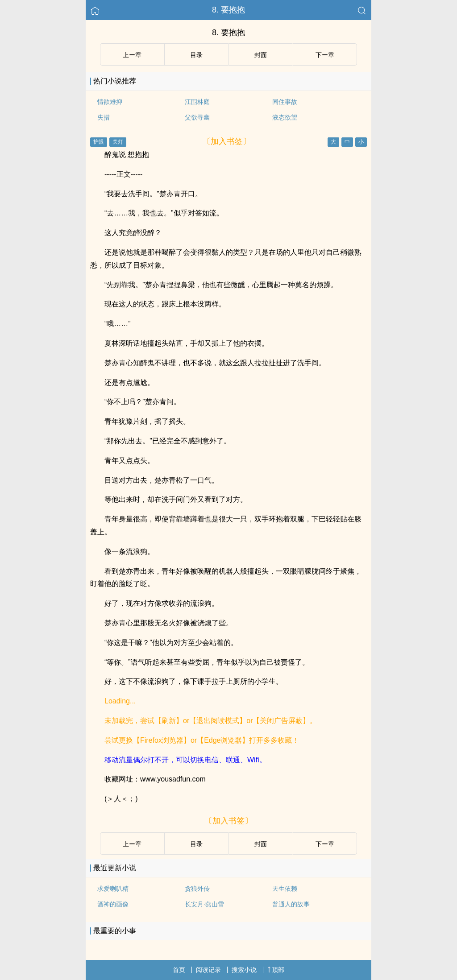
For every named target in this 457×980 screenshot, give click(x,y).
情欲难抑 (110, 102)
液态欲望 (285, 117)
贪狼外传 (197, 889)
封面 (261, 55)
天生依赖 (285, 889)
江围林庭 (197, 102)
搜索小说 (244, 970)
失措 (104, 117)
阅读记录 (208, 970)
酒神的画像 (113, 904)
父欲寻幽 (197, 117)
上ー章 (132, 55)
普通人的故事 (291, 904)
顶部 (276, 970)
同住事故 (285, 102)
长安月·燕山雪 (204, 904)
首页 (179, 970)
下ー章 (325, 55)
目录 (196, 55)
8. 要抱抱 (228, 10)
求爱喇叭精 (113, 889)
